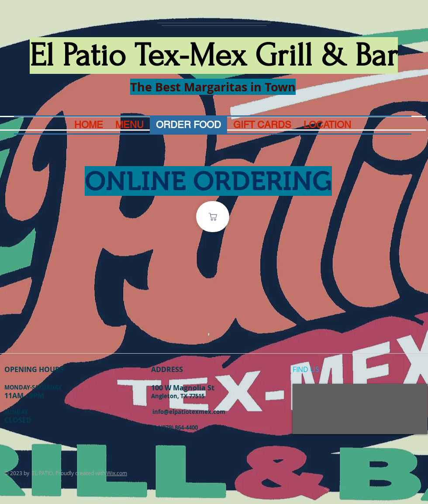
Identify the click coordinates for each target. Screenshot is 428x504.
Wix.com (117, 473)
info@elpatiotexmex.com (189, 412)
